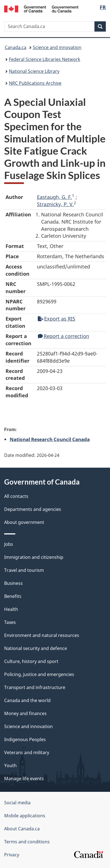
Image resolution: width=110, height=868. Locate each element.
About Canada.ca (22, 829)
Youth (10, 765)
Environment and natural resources (42, 635)
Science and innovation (57, 47)
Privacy (12, 855)
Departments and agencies (33, 509)
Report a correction (63, 336)
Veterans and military (27, 752)
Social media (17, 803)
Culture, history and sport (31, 661)
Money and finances (25, 713)
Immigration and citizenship (34, 557)
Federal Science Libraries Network (45, 59)
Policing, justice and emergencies (39, 674)
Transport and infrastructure (35, 687)
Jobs (9, 544)
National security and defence (36, 648)
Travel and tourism (24, 570)
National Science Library (34, 71)
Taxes (10, 622)
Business (13, 583)
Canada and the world (27, 700)
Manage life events (24, 779)
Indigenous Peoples (25, 739)
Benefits (13, 596)
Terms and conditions (27, 842)
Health (11, 609)
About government (24, 522)
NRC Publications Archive (35, 83)
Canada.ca (16, 47)
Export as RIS (57, 319)
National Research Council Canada (50, 439)
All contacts (16, 496)
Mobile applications (25, 816)
